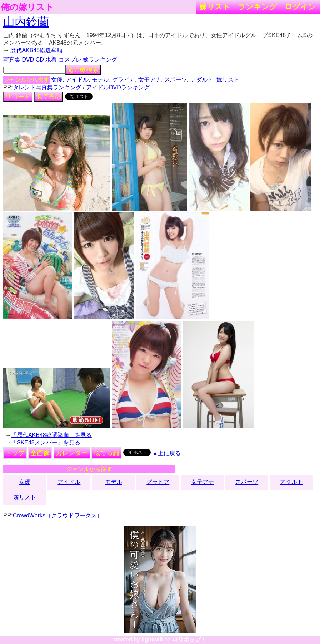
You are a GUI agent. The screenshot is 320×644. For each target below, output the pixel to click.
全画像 (40, 453)
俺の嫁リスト (27, 7)
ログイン (300, 7)
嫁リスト (215, 7)
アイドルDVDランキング (118, 87)
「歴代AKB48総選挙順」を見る (51, 435)
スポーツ (176, 80)
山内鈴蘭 (26, 22)
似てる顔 (49, 97)
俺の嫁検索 (83, 70)
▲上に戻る (166, 453)
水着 (51, 60)
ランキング (257, 7)
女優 (57, 80)
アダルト (202, 80)
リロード (18, 97)
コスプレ (70, 60)
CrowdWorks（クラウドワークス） (58, 515)
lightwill (152, 640)
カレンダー (72, 453)
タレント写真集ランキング (47, 87)
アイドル (77, 80)
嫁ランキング (100, 60)
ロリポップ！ (189, 640)
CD (40, 60)
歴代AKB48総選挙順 (36, 50)
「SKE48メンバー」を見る (46, 443)
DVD (28, 60)
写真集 (12, 60)
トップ (15, 453)
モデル (100, 80)
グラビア (124, 80)
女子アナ (150, 80)
